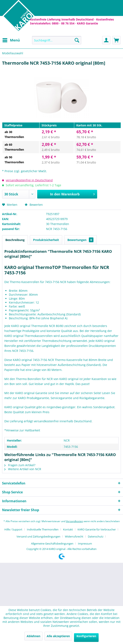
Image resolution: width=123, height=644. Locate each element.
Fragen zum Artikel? (20, 465)
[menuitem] (11, 40)
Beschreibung (15, 240)
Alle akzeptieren (58, 636)
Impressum (85, 544)
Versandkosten (75, 521)
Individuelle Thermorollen (43, 529)
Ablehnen (33, 636)
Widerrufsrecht (74, 536)
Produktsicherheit (46, 240)
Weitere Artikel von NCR (23, 469)
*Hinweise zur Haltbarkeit (22, 430)
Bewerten (34, 205)
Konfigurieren (86, 636)
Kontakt (68, 529)
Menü (11, 40)
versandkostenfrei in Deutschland (29, 180)
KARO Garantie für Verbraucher (97, 529)
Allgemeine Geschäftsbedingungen (52, 544)
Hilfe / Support (13, 529)
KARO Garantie (87, 23)
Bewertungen (80, 240)
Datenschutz (96, 536)
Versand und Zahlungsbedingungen (38, 536)
